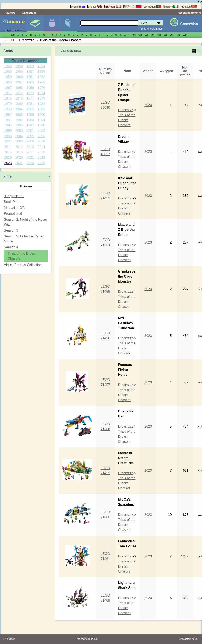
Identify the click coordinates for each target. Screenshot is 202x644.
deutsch (189, 7)
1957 (30, 72)
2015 (8, 152)
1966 (41, 82)
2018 (41, 152)
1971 (8, 93)
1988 (19, 115)
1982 (41, 104)
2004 (19, 136)
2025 (30, 163)
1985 (30, 109)
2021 (30, 157)
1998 (41, 125)
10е (178, 35)
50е (140, 35)
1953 (30, 66)
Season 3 (11, 230)
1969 (30, 88)
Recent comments (189, 13)
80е (159, 35)
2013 (30, 147)
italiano (171, 7)
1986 (41, 109)
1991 (8, 120)
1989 (30, 115)
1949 (8, 66)
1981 (30, 104)
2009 (30, 141)
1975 (8, 98)
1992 (19, 120)
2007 (8, 141)
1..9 (13, 35)
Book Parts (12, 202)
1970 (41, 88)
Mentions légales (87, 639)
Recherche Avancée (151, 29)
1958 (41, 72)
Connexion (189, 24)
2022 (41, 157)
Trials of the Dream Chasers (127, 120)
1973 (30, 93)
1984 (19, 109)
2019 (8, 157)
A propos (10, 639)
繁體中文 (132, 7)
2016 (19, 152)
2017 (30, 152)
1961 (30, 77)
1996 (19, 125)
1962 (41, 77)
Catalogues (29, 13)
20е (184, 35)
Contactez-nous (188, 639)
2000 (19, 131)
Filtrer (8, 176)
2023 (8, 163)
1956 (19, 72)
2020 (19, 157)
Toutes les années (26, 61)
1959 (8, 77)
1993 (30, 120)
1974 (41, 93)
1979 (8, 104)
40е (134, 35)
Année (9, 51)
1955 (8, 72)
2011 (8, 147)
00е (172, 35)
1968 (19, 88)
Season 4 (11, 247)
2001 (30, 131)
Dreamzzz (125, 110)
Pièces (69, 24)
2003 (8, 136)
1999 (8, 131)
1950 (19, 66)
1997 (30, 125)
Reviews (10, 13)
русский (78, 7)
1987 (8, 115)
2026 (41, 163)
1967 (8, 88)
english (95, 7)
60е (147, 35)
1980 (19, 104)
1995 (8, 125)
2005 (30, 136)
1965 (30, 82)
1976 (19, 98)
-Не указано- (14, 196)
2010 (41, 141)
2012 (19, 147)
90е (165, 35)
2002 (41, 131)
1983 (8, 109)
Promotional (13, 214)
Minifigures (52, 24)
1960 (19, 77)
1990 (41, 115)
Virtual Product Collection (23, 265)
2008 (19, 141)
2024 (19, 163)
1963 (8, 82)
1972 (19, 93)
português (152, 7)
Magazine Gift (14, 208)
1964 (19, 82)
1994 (41, 120)
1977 (30, 98)
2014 (41, 147)
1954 (41, 66)
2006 (41, 136)
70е (153, 35)
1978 (41, 98)
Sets (35, 24)
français (113, 7)
